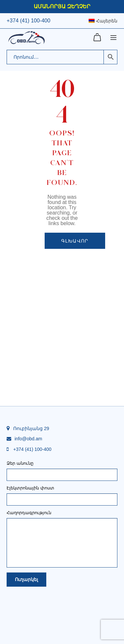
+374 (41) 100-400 (28, 21)
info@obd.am (28, 439)
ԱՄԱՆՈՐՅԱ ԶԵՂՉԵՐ (62, 6)
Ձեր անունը (62, 469)
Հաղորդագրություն (62, 515)
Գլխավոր (75, 241)
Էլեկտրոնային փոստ (62, 494)
